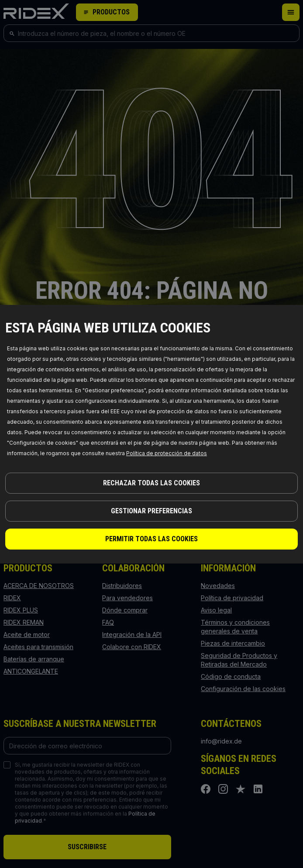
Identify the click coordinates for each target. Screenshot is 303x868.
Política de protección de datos (167, 453)
